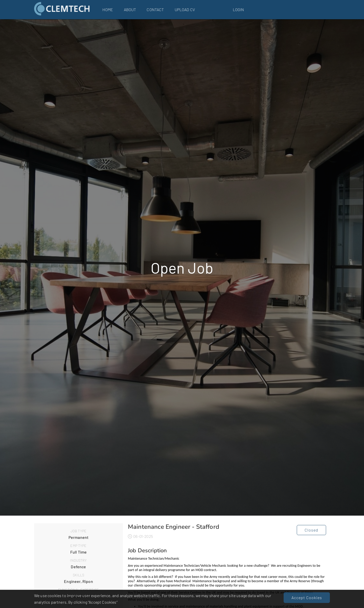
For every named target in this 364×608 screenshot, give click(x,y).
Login (238, 9)
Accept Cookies (307, 597)
